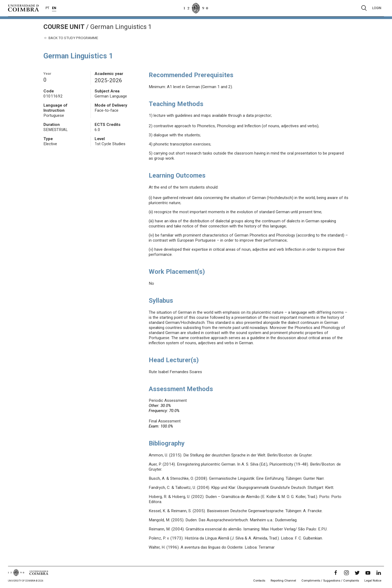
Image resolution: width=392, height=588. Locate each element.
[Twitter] (357, 573)
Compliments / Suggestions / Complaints (330, 581)
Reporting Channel (283, 581)
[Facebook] (336, 573)
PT (47, 8)
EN (54, 8)
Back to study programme (71, 38)
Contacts (259, 581)
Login (377, 8)
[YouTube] (368, 573)
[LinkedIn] (379, 573)
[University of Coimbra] (23, 8)
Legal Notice (373, 581)
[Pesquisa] (364, 8)
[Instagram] (346, 573)
